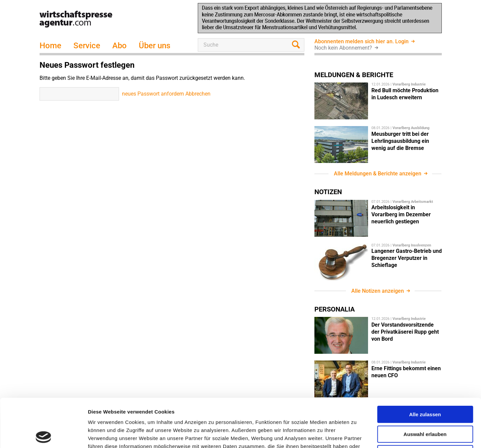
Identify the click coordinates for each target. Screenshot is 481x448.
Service (87, 46)
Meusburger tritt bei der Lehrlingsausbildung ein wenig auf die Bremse (400, 141)
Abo (119, 46)
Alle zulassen (425, 366)
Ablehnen (425, 405)
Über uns (155, 46)
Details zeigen (356, 435)
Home (50, 46)
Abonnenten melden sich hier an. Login (362, 41)
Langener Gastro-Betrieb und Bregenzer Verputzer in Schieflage (407, 258)
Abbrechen (198, 94)
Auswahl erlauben (425, 386)
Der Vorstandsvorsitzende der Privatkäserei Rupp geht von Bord (405, 332)
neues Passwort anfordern (153, 94)
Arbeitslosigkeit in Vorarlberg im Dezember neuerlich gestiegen (401, 214)
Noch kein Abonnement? (344, 48)
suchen (298, 45)
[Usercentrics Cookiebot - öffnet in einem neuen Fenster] (43, 435)
